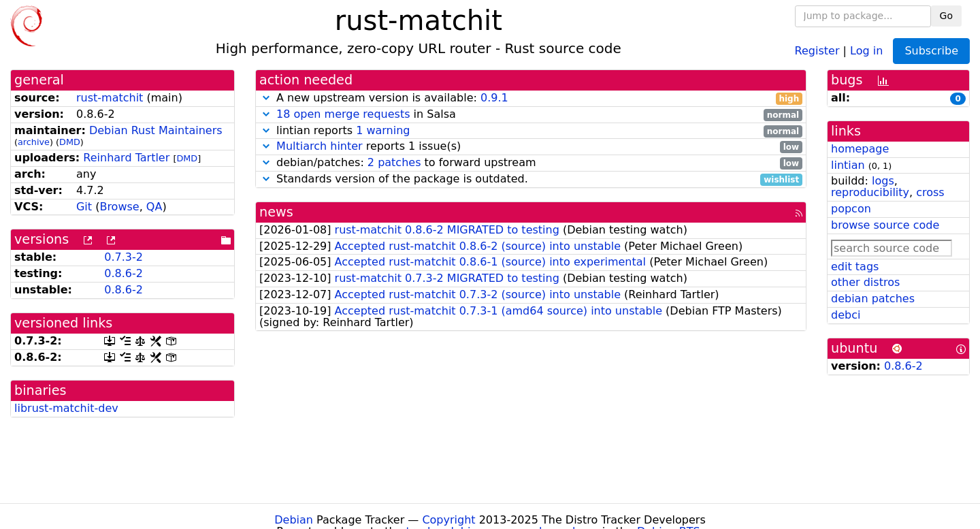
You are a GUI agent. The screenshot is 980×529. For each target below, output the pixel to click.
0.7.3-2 (124, 257)
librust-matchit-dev (66, 408)
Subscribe (931, 51)
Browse (119, 207)
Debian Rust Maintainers (156, 130)
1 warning (383, 130)
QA (154, 207)
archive (34, 142)
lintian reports (531, 131)
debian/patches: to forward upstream (531, 163)
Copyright (448, 520)
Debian (294, 520)
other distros (865, 282)
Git (84, 207)
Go (946, 16)
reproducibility (870, 192)
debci (846, 315)
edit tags (855, 267)
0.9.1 (494, 98)
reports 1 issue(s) (531, 147)
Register (817, 50)
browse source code (885, 225)
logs (883, 181)
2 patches (394, 162)
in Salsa (531, 115)
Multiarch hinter (320, 146)
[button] (266, 98)
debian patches (873, 299)
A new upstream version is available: (531, 98)
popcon (851, 209)
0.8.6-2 (124, 273)
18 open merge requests (343, 114)
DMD (70, 142)
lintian (848, 165)
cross (930, 192)
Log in (866, 50)
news (276, 212)
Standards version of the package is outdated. (531, 179)
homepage (860, 149)
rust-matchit (110, 98)
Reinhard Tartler (126, 158)
